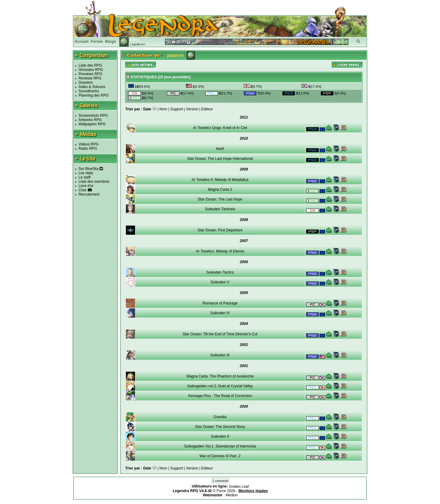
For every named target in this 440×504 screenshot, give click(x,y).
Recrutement (89, 194)
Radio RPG (88, 149)
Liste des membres (94, 182)
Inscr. (142, 44)
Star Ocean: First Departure (220, 230)
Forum (97, 42)
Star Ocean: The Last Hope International (220, 159)
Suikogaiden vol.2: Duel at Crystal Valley (220, 386)
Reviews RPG (90, 78)
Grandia (220, 417)
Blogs (111, 42)
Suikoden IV (220, 313)
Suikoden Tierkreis (220, 209)
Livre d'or (86, 186)
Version (192, 109)
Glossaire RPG (91, 70)
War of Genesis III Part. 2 (220, 456)
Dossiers (86, 83)
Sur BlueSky (91, 169)
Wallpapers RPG (92, 124)
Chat (82, 190)
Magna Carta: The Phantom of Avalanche (220, 376)
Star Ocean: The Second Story (220, 427)
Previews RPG (90, 74)
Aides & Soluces (92, 87)
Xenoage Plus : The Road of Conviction (220, 396)
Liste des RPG (90, 65)
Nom (163, 109)
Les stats (86, 173)
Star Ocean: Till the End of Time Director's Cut (220, 334)
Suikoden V (220, 282)
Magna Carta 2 (220, 189)
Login (134, 44)
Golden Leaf (239, 487)
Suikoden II (220, 436)
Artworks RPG (90, 120)
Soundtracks (89, 91)
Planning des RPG (94, 95)
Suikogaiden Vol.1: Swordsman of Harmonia (220, 446)
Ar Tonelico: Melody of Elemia (220, 251)
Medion (232, 495)
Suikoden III (220, 355)
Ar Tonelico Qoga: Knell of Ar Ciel (220, 128)
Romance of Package (220, 303)
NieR (220, 149)
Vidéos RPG (89, 144)
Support (177, 109)
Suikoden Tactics (220, 272)
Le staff (84, 177)
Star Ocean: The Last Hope (220, 199)
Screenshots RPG (93, 116)
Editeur (207, 109)
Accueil (82, 42)
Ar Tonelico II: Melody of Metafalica (220, 180)
